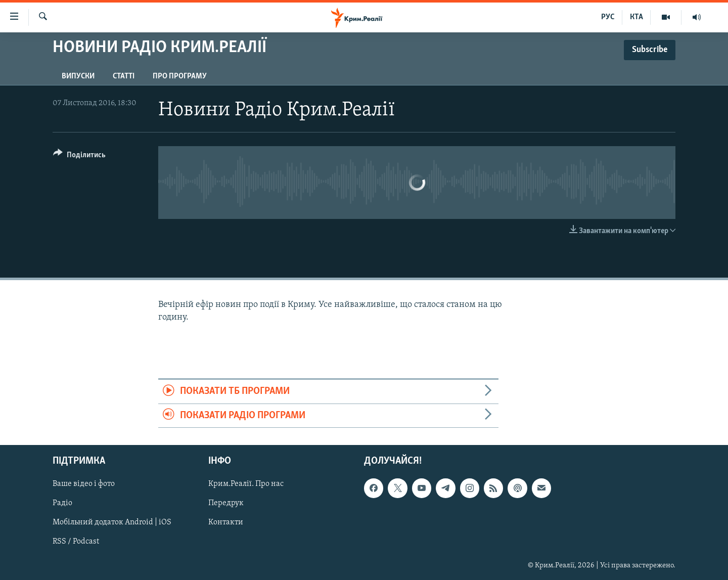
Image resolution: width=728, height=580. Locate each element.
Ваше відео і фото (84, 484)
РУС (608, 17)
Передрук (226, 503)
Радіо (62, 503)
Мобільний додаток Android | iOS (112, 522)
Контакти (226, 522)
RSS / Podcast (76, 542)
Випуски (78, 76)
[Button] (79, 157)
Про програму (180, 76)
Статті (124, 76)
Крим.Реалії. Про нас (246, 484)
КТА (636, 17)
